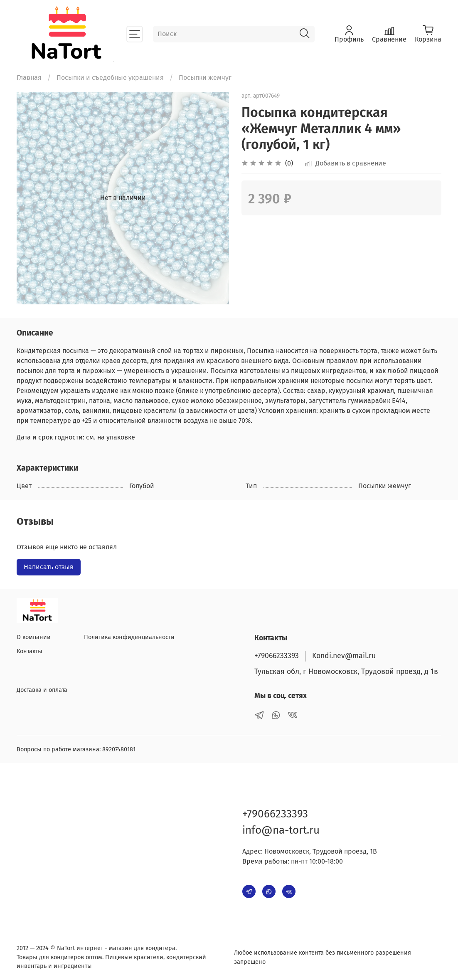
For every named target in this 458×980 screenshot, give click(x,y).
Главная (29, 78)
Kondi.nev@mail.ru (344, 656)
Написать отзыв (49, 567)
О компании (34, 637)
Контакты (30, 651)
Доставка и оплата (42, 690)
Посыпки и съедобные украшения (110, 78)
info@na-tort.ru (281, 830)
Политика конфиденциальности (129, 637)
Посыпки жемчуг (205, 78)
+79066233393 (277, 656)
